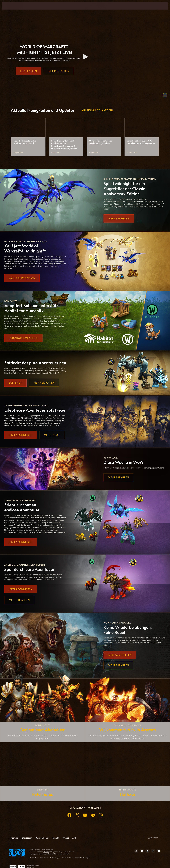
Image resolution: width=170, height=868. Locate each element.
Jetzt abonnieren (21, 435)
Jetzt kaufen (28, 75)
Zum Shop (15, 383)
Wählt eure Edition (22, 278)
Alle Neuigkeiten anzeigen (97, 110)
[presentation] (10, 6)
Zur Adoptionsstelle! (23, 338)
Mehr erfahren (59, 75)
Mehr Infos (52, 435)
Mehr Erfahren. (119, 218)
